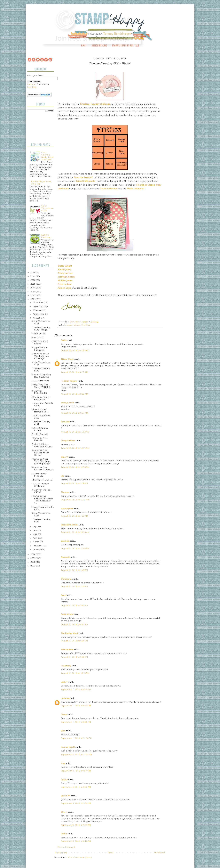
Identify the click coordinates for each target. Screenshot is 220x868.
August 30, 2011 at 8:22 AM (74, 394)
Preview (31, 84)
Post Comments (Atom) (80, 857)
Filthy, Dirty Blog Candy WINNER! (41, 386)
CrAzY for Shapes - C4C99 (42, 491)
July (35, 526)
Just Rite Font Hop (46, 236)
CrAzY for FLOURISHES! (40, 392)
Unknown (65, 698)
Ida (62, 476)
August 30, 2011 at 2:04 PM (74, 483)
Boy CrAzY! (38, 337)
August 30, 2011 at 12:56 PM (75, 467)
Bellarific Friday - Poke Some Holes (42, 445)
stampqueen (67, 508)
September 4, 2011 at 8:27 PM (76, 787)
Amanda (65, 422)
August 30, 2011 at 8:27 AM (74, 413)
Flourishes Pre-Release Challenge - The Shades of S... (43, 499)
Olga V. (64, 457)
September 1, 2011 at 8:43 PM (76, 722)
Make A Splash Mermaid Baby (40, 411)
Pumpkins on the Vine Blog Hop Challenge (41, 356)
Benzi (64, 595)
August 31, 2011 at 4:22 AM (74, 516)
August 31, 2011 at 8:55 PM (74, 641)
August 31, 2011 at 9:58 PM (74, 657)
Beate (64, 340)
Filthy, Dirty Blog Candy (40, 429)
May (35, 534)
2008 (33, 562)
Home (84, 45)
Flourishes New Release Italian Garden (41, 453)
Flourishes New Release (40, 439)
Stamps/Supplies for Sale (125, 45)
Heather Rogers (69, 381)
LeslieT (64, 682)
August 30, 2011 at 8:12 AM (74, 372)
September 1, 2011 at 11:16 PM (76, 738)
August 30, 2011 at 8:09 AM (74, 350)
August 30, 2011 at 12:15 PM (75, 448)
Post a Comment (66, 847)
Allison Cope (67, 359)
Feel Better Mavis (41, 381)
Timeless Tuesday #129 (41, 520)
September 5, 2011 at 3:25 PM (76, 825)
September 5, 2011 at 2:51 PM (76, 803)
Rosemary (66, 666)
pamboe (65, 541)
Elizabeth (65, 557)
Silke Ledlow (67, 649)
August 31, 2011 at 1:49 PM (74, 570)
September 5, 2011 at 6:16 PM (76, 841)
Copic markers (73, 325)
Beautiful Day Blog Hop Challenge (41, 376)
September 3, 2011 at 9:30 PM (76, 771)
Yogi (63, 763)
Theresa (65, 492)
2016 (33, 280)
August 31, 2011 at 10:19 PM (75, 673)
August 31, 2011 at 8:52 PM (74, 624)
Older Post (160, 853)
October (37, 310)
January (37, 549)
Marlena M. (66, 579)
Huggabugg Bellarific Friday (43, 404)
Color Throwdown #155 (41, 417)
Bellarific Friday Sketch (40, 342)
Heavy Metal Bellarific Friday (43, 508)
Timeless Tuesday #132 (41, 370)
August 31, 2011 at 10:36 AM (75, 532)
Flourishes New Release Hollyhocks (43, 469)
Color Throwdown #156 (41, 363)
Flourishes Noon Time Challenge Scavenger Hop (41, 461)
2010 (33, 554)
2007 (33, 566)
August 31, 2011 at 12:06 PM (75, 548)
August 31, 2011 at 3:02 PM (74, 586)
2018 (33, 272)
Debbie (64, 780)
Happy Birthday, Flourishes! (40, 349)
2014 (33, 288)
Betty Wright (67, 614)
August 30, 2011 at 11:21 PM (75, 500)
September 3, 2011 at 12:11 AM (76, 754)
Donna (64, 715)
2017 (33, 276)
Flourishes (86, 325)
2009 (33, 558)
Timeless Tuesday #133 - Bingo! (41, 329)
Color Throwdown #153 (41, 514)
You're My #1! (39, 334)
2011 (33, 299)
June (35, 530)
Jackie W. (65, 796)
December (38, 303)
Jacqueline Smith (69, 525)
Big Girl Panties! (40, 434)
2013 (33, 292)
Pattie (64, 834)
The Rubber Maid (69, 633)
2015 (33, 284)
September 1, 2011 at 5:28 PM (76, 706)
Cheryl (64, 812)
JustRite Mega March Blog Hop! (41, 183)
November (39, 306)
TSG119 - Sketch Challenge (41, 485)
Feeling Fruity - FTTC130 (40, 475)
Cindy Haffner (68, 441)
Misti (63, 731)
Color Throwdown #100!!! (47, 208)
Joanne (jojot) (68, 747)
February (38, 546)
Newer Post (61, 853)
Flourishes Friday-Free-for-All (41, 398)
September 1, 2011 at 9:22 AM (76, 689)
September (39, 314)
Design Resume (99, 45)
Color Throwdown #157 (41, 322)
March (36, 542)
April (36, 538)
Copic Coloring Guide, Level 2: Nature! (47, 156)
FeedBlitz (32, 87)
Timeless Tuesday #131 (41, 423)
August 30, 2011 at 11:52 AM (75, 432)
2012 (33, 295)
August (37, 318)
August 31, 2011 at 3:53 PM (74, 605)
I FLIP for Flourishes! (42, 480)
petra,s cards (67, 403)
